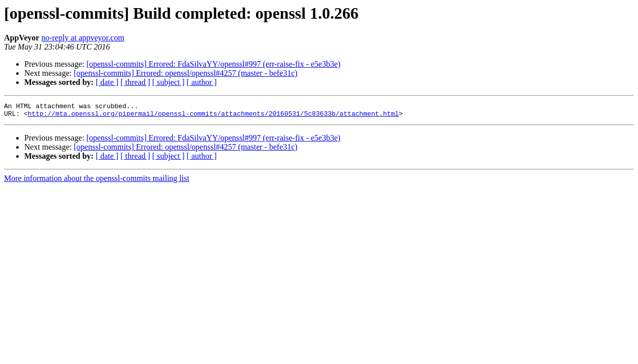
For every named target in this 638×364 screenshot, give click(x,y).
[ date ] (107, 82)
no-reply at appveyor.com (83, 38)
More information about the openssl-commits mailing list (97, 181)
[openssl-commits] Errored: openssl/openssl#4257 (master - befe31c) (186, 73)
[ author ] (202, 82)
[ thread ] (135, 82)
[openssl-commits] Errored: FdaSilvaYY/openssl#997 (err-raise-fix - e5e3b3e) (214, 64)
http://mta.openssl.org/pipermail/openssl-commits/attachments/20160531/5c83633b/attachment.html (213, 116)
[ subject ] (168, 82)
